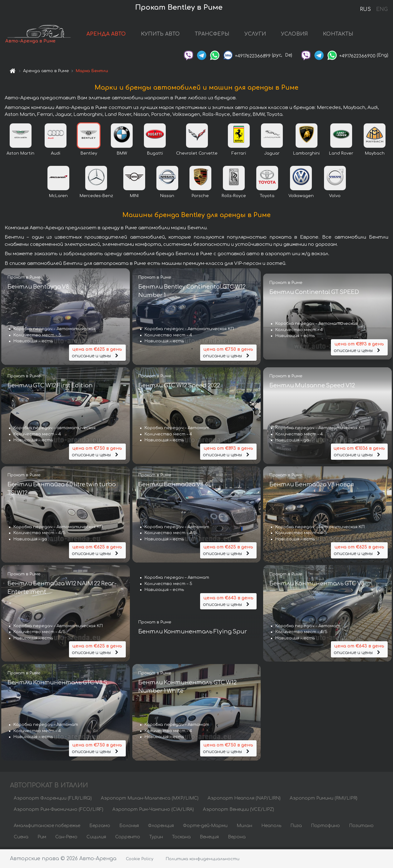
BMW (122, 155)
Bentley (89, 155)
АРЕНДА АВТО (115, 35)
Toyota (267, 198)
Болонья (129, 828)
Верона (237, 839)
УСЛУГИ (264, 35)
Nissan (167, 198)
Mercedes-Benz (96, 198)
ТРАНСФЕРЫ (221, 35)
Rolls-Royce (234, 198)
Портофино (325, 828)
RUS (365, 9)
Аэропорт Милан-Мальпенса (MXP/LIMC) (150, 800)
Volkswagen (301, 198)
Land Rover (341, 155)
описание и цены (97, 354)
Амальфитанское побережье (47, 828)
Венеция (209, 839)
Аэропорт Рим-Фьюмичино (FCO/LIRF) (59, 812)
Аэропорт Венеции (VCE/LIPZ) (238, 812)
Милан (244, 828)
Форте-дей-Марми (205, 828)
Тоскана (181, 839)
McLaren (58, 198)
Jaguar (272, 155)
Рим (42, 839)
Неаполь (271, 828)
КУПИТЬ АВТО (169, 35)
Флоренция (161, 828)
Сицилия (96, 839)
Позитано (361, 828)
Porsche (200, 198)
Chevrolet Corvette (197, 155)
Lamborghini (306, 155)
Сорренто (128, 839)
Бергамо (100, 828)
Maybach (375, 155)
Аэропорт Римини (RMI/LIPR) (324, 800)
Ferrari (239, 155)
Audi (56, 155)
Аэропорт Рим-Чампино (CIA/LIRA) (153, 812)
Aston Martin (20, 155)
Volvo (335, 198)
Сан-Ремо (66, 839)
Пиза (296, 828)
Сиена (21, 839)
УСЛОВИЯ (303, 35)
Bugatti (155, 155)
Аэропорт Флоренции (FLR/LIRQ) (53, 800)
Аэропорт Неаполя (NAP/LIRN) (244, 800)
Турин (156, 839)
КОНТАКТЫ (347, 35)
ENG (382, 9)
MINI (134, 198)
